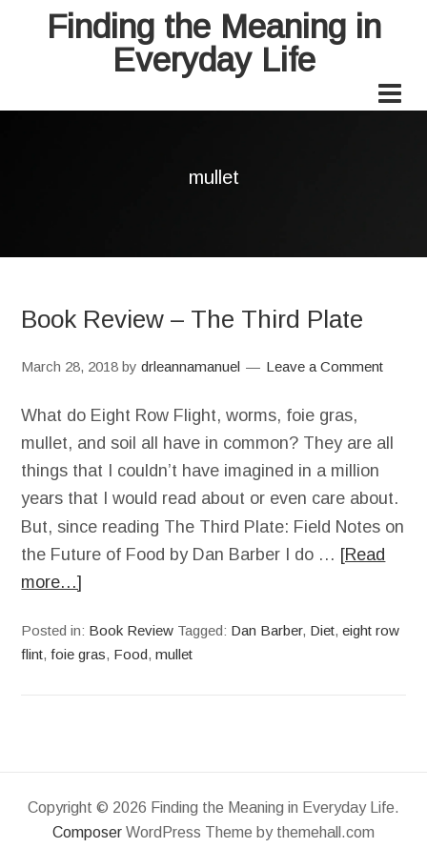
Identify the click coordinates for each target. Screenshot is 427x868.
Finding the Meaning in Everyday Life (214, 43)
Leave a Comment (325, 366)
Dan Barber (266, 630)
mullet (174, 654)
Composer (87, 832)
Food (131, 654)
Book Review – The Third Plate (192, 319)
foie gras (78, 654)
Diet (322, 630)
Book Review (131, 630)
